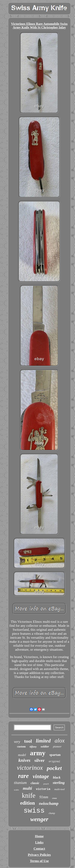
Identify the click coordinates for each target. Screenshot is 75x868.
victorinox (30, 768)
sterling (59, 783)
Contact (39, 849)
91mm (44, 797)
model (22, 755)
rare (23, 776)
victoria (43, 789)
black (57, 777)
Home (39, 836)
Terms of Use (39, 861)
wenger (39, 819)
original (54, 762)
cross (54, 798)
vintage (41, 776)
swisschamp (49, 803)
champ (52, 813)
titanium (20, 783)
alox (60, 740)
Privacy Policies (39, 855)
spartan (55, 755)
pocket (54, 768)
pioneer (57, 747)
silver (39, 760)
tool (28, 741)
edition (28, 803)
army (37, 753)
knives (24, 760)
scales (16, 790)
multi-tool (59, 789)
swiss (34, 811)
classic (35, 783)
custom (21, 747)
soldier (45, 746)
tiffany (33, 747)
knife (29, 795)
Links (39, 842)
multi (27, 788)
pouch (46, 784)
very (17, 742)
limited (43, 741)
